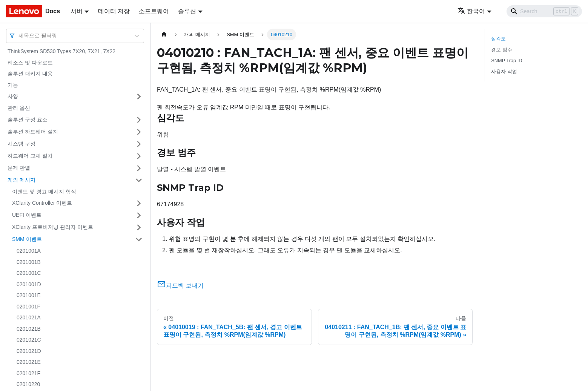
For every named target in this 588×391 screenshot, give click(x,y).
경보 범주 (502, 50)
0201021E (29, 362)
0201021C (29, 340)
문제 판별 (19, 168)
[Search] (544, 11)
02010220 (28, 384)
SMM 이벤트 (27, 239)
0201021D (29, 351)
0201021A (29, 317)
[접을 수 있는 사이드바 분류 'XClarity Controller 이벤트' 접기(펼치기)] (139, 203)
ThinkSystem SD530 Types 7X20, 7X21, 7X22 (61, 51)
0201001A (29, 251)
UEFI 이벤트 (27, 215)
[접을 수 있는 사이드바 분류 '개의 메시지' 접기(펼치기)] (139, 180)
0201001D (29, 284)
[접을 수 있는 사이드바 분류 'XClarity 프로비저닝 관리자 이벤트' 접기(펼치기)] (139, 227)
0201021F (28, 373)
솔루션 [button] (187, 11)
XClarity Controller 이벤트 (42, 203)
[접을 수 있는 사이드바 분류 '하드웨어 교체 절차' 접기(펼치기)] (139, 156)
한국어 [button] (471, 11)
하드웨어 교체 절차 (30, 156)
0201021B (29, 329)
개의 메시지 (21, 180)
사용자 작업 (504, 71)
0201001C (29, 273)
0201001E (29, 295)
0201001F (28, 307)
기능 (13, 85)
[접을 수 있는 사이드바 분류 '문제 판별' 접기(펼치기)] (139, 168)
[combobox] (19, 36)
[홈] (164, 34)
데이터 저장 (114, 11)
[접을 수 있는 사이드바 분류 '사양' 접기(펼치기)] (139, 97)
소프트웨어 (154, 11)
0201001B (29, 262)
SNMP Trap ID (507, 61)
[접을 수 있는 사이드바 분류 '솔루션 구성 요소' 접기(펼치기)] (139, 120)
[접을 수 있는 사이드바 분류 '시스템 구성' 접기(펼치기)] (139, 144)
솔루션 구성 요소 (28, 120)
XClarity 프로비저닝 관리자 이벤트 (53, 227)
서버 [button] (77, 11)
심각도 (498, 39)
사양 (13, 96)
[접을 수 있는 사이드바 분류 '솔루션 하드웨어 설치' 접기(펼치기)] (139, 132)
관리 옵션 (19, 108)
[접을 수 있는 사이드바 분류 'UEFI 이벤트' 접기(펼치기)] (139, 215)
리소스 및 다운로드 (30, 63)
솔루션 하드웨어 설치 (33, 132)
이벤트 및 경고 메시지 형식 (44, 192)
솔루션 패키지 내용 (30, 74)
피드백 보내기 (180, 286)
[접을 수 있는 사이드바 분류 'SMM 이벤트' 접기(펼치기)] (139, 239)
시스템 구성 (21, 144)
